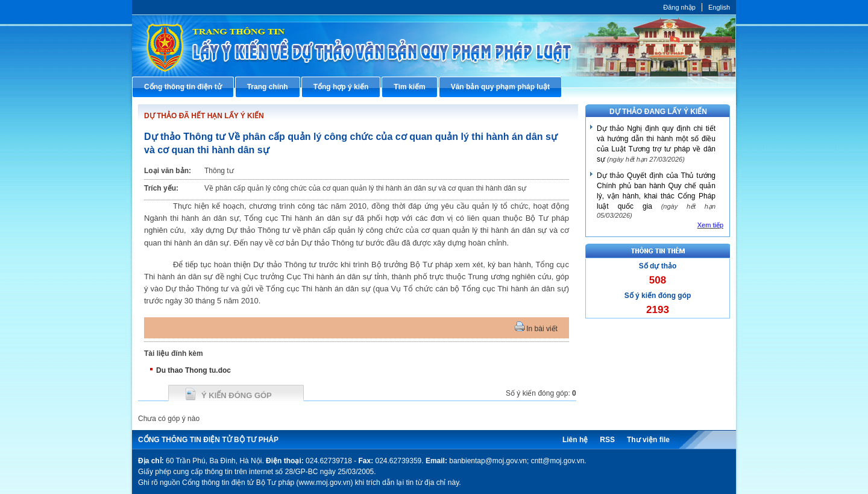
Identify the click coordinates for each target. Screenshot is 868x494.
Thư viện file (648, 440)
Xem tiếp (710, 225)
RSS (607, 440)
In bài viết (536, 329)
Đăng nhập (679, 7)
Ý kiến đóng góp (237, 395)
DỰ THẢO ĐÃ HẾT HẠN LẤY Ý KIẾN (204, 116)
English (719, 7)
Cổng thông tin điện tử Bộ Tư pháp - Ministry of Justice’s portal (434, 46)
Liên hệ (575, 440)
